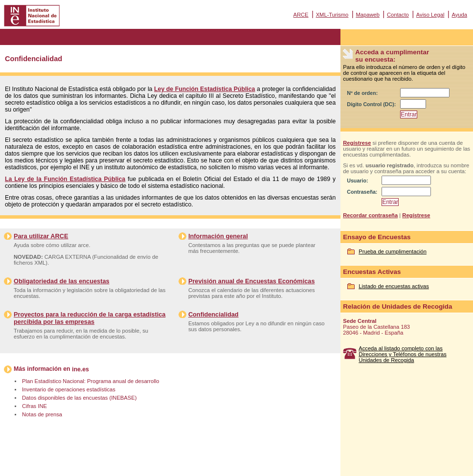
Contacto (398, 15)
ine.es (80, 369)
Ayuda (459, 15)
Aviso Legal (430, 15)
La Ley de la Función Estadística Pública (65, 179)
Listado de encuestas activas (394, 286)
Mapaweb (368, 15)
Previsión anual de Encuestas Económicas (252, 281)
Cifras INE (34, 406)
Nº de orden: (362, 93)
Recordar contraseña (370, 215)
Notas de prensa (42, 414)
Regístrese (357, 143)
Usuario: (357, 181)
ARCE (301, 15)
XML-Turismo (332, 15)
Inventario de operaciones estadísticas (69, 389)
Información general (218, 236)
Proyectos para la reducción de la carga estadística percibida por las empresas (90, 318)
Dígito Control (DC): (371, 104)
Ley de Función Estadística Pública (204, 89)
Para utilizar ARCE (41, 236)
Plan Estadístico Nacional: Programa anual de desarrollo (90, 381)
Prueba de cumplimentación (393, 251)
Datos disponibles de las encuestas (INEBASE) (79, 398)
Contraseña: (362, 192)
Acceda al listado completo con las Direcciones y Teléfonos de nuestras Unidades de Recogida (403, 354)
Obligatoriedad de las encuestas (62, 281)
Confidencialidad (214, 314)
